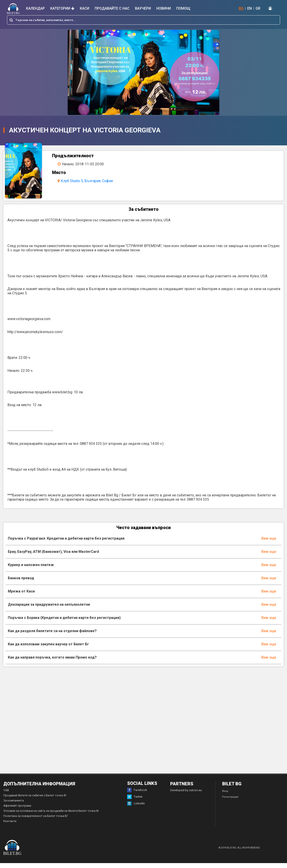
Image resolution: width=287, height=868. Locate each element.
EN (250, 8)
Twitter (135, 802)
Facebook (137, 795)
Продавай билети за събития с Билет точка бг (35, 800)
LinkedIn (136, 808)
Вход (225, 796)
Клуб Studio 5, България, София (90, 181)
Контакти (10, 826)
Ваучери (143, 8)
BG (241, 8)
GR (258, 8)
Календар (35, 8)
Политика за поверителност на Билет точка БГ (36, 821)
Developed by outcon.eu (186, 795)
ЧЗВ (6, 795)
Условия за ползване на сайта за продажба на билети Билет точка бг (51, 816)
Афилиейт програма (17, 811)
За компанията (14, 805)
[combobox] (143, 20)
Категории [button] (62, 8)
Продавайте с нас (112, 8)
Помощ (183, 8)
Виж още (269, 543)
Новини (164, 8)
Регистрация (230, 802)
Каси (85, 8)
